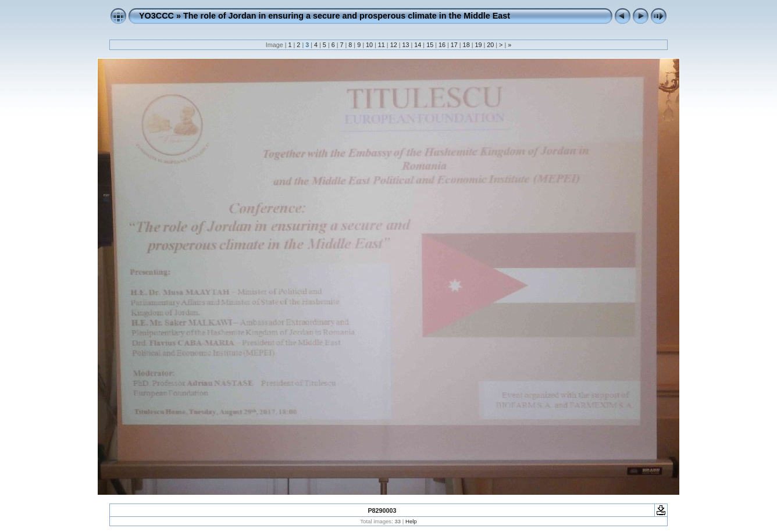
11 (382, 45)
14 (418, 45)
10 (369, 45)
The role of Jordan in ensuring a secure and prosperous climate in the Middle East (347, 16)
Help (411, 521)
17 (454, 45)
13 (405, 45)
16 (442, 45)
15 (430, 45)
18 (466, 45)
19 (478, 45)
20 (490, 45)
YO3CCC (156, 16)
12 (394, 45)
